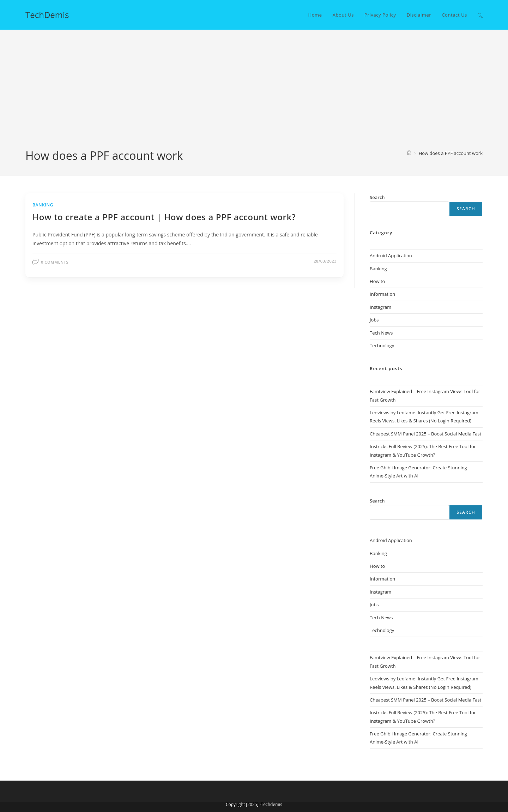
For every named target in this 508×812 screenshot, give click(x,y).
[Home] (409, 153)
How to (377, 281)
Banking (43, 205)
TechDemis (47, 15)
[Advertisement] (254, 95)
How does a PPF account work (451, 153)
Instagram (380, 307)
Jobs (374, 320)
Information (382, 294)
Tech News (381, 333)
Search (466, 209)
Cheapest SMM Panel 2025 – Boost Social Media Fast (425, 434)
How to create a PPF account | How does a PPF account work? (164, 217)
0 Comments (55, 262)
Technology (382, 345)
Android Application (391, 255)
